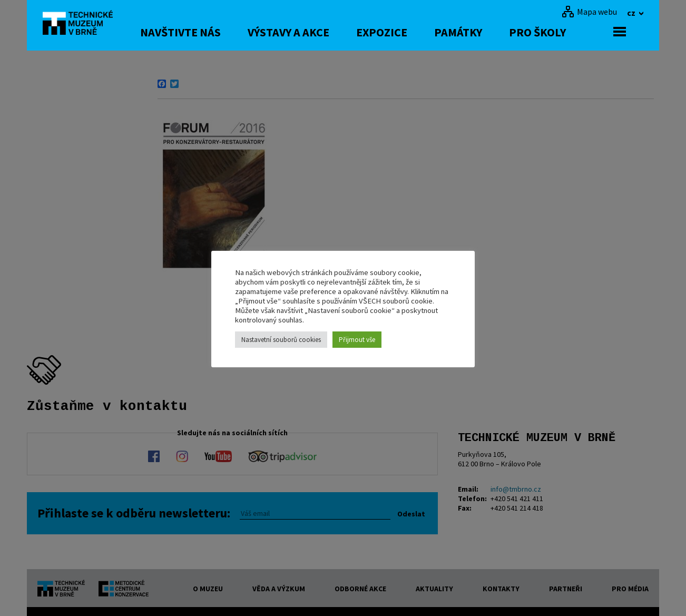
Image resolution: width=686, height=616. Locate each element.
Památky (476, 32)
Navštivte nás (198, 32)
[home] (82, 24)
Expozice (399, 32)
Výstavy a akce (306, 32)
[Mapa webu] (589, 12)
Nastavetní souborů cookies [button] (281, 340)
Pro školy (555, 32)
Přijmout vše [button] (357, 340)
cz (632, 13)
